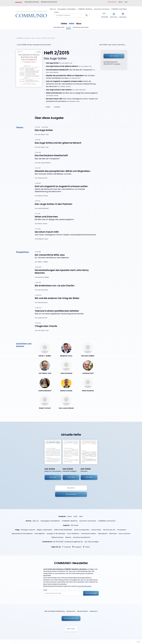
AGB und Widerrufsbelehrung (55, 611)
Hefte (72, 22)
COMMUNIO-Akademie (85, 8)
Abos (79, 22)
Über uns (53, 8)
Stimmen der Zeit (109, 529)
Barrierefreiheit (83, 611)
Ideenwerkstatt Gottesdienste (22, 533)
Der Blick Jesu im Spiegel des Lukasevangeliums (72, 92)
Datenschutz (71, 611)
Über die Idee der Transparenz (69, 68)
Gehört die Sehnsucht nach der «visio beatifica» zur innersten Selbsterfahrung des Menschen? (71, 82)
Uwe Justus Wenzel (52, 71)
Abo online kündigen (92, 541)
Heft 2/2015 (52, 37)
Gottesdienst (122, 529)
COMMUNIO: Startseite (23, 37)
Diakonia (68, 537)
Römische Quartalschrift (82, 537)
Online (63, 22)
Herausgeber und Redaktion (67, 8)
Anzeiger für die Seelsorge (56, 533)
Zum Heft (53, 477)
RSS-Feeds (75, 525)
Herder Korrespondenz (82, 529)
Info (126, 2)
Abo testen (114, 54)
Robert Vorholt (54, 94)
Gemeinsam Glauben (89, 533)
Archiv (69, 26)
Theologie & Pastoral (32, 2)
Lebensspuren (103, 533)
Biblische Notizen (58, 537)
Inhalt (48, 106)
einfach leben (96, 529)
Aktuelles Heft (59, 26)
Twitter (88, 547)
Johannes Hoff (76, 77)
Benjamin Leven (75, 100)
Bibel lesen (113, 533)
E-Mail (45, 590)
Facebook (67, 547)
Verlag (119, 2)
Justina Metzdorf (80, 88)
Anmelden (117, 63)
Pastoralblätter (40, 533)
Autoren (57, 106)
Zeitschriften (109, 2)
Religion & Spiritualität (51, 2)
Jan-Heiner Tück (67, 62)
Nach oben (71, 628)
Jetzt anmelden (91, 593)
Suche (56, 11)
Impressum (94, 611)
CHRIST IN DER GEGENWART (63, 529)
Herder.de (19, 2)
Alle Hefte (71, 488)
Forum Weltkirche (73, 533)
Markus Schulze (66, 85)
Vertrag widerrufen (71, 618)
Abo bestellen (71, 494)
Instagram (78, 547)
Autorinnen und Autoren (102, 8)
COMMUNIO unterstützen (119, 8)
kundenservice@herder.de (74, 541)
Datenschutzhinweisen (84, 586)
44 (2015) (44, 37)
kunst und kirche (125, 533)
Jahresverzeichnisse (81, 26)
